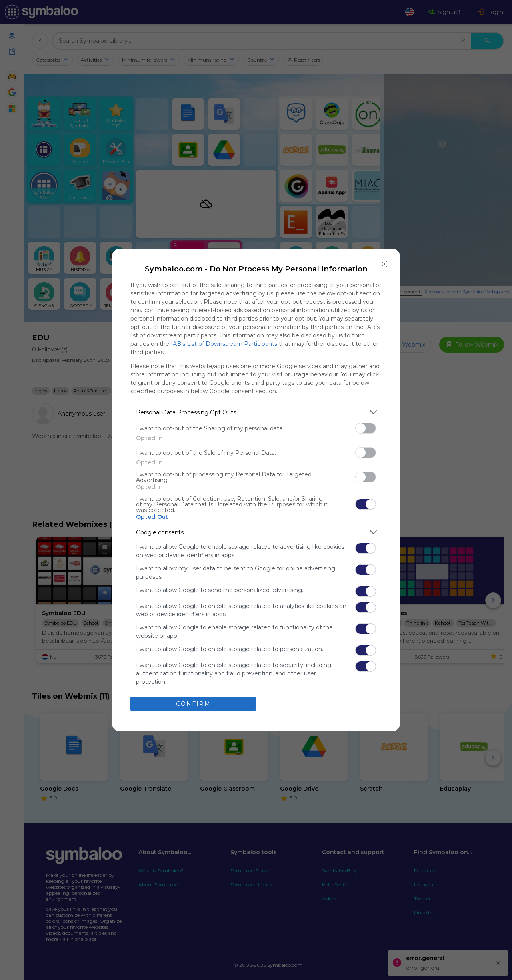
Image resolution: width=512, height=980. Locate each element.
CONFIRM (193, 704)
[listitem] (256, 412)
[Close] (384, 264)
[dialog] (256, 490)
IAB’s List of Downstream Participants (224, 344)
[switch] (366, 428)
